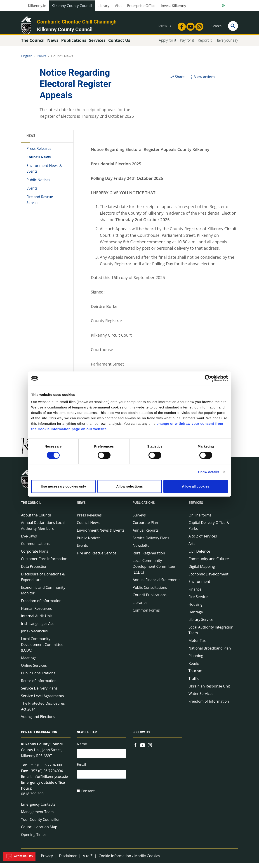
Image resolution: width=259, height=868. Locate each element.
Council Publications (150, 600)
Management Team (37, 816)
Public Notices (38, 184)
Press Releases (39, 153)
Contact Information (39, 737)
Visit (118, 6)
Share (177, 81)
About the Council (36, 520)
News (42, 61)
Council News (62, 61)
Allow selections (129, 486)
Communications (35, 548)
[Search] (233, 26)
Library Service (201, 624)
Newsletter (142, 550)
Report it (205, 45)
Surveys (139, 520)
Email (81, 770)
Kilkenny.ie (37, 6)
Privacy (47, 860)
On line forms (200, 520)
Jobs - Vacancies (34, 636)
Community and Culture (209, 563)
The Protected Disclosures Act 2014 (43, 711)
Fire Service (198, 601)
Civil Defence (199, 556)
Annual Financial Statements (157, 584)
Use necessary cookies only (63, 486)
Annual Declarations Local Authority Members (43, 530)
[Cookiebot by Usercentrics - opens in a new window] (208, 378)
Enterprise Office (141, 6)
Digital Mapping (202, 571)
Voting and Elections (38, 721)
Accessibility (19, 857)
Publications (144, 507)
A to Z (88, 860)
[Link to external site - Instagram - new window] (198, 25)
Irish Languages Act (37, 628)
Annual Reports (146, 535)
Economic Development (208, 579)
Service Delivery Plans (39, 693)
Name (82, 749)
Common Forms (146, 615)
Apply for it (168, 45)
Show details (209, 472)
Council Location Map (39, 832)
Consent (88, 798)
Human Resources (36, 613)
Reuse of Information (39, 685)
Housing (195, 609)
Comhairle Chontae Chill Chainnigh (77, 22)
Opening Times (34, 839)
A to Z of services (203, 541)
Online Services (34, 670)
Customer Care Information (44, 563)
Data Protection (34, 571)
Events (32, 193)
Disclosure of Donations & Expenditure (43, 582)
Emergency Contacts (38, 809)
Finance (195, 594)
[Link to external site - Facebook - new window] (180, 25)
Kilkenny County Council (72, 6)
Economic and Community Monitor (43, 595)
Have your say (227, 45)
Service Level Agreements (42, 700)
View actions (202, 81)
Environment (199, 586)
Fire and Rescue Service (40, 204)
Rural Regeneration (149, 558)
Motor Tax (197, 645)
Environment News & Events (44, 173)
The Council (31, 507)
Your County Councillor (40, 824)
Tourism (195, 676)
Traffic (194, 683)
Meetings (29, 662)
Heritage (196, 617)
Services (196, 507)
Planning (196, 660)
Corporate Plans (35, 556)
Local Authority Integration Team (211, 635)
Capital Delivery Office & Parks (209, 530)
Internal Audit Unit (36, 621)
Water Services (201, 698)
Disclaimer (68, 860)
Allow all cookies (196, 486)
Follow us (141, 737)
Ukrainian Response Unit (209, 691)
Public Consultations (38, 678)
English (27, 61)
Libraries (140, 607)
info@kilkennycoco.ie (50, 781)
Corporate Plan (145, 527)
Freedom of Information (41, 605)
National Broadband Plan (210, 653)
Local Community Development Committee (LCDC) (42, 649)
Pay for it (187, 45)
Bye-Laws (29, 541)
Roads (194, 668)
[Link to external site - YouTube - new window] (189, 25)
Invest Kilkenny (174, 6)
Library (103, 6)
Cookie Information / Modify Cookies (129, 860)
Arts (192, 548)
